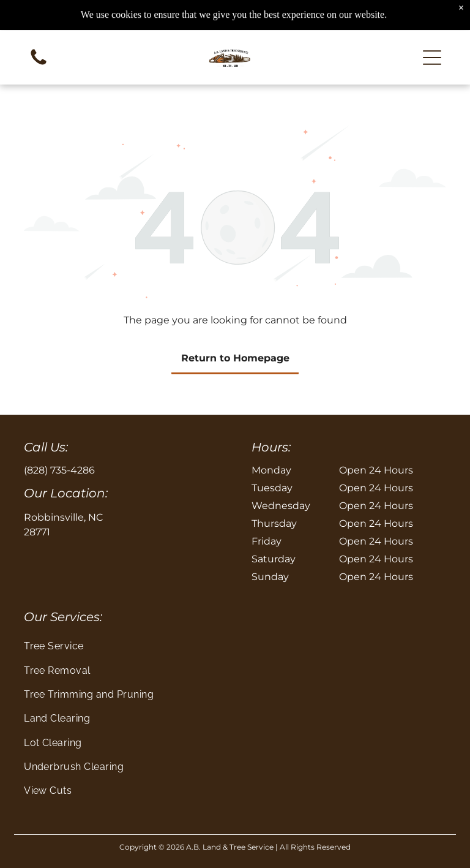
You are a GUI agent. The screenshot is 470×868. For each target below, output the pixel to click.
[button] (432, 58)
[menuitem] (235, 646)
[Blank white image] (39, 64)
